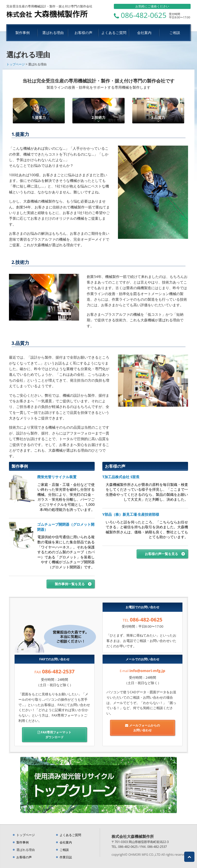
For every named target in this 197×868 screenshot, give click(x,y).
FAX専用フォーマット (54, 735)
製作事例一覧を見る (70, 584)
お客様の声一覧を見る (161, 554)
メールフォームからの (143, 728)
